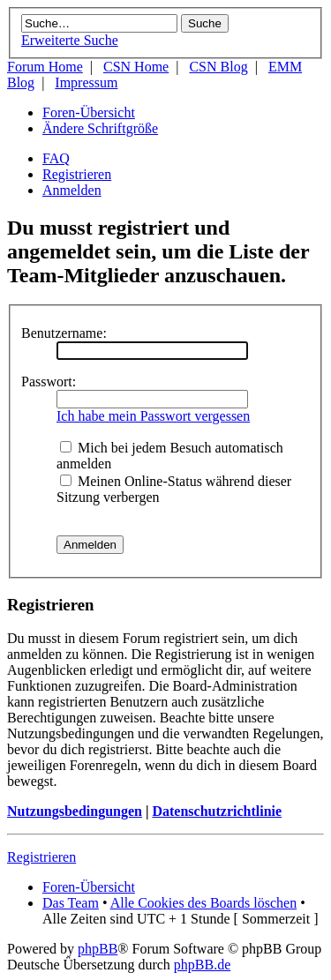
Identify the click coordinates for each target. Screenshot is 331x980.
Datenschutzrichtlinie (217, 811)
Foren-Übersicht (89, 112)
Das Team (71, 903)
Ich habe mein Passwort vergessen (153, 416)
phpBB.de (202, 965)
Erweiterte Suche (70, 40)
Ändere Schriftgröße (100, 128)
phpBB (98, 949)
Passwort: (49, 382)
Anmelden (72, 190)
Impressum (86, 82)
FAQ (56, 158)
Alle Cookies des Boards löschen (204, 903)
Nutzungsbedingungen (75, 811)
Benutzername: (64, 333)
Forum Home (45, 67)
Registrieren (77, 174)
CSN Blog (218, 67)
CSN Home (136, 67)
